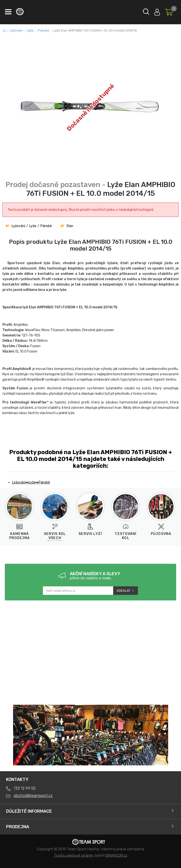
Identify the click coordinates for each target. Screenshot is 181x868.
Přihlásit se (157, 11)
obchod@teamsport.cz (33, 796)
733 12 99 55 (25, 788)
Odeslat (123, 591)
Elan (70, 226)
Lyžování (16, 30)
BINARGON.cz (116, 855)
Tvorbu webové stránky (74, 855)
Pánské (43, 30)
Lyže (30, 30)
